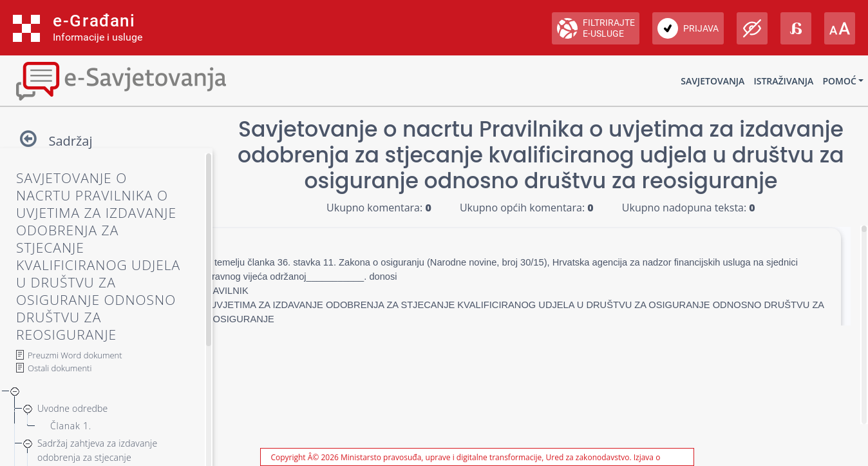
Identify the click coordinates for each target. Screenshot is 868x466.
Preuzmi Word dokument (75, 355)
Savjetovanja (712, 81)
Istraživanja (783, 81)
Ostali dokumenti (60, 368)
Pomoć (839, 81)
